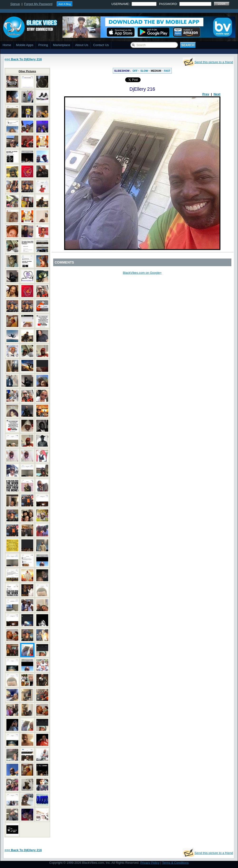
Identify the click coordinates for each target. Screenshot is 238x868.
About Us (82, 45)
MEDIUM (156, 71)
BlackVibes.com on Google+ (142, 273)
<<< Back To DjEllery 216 (23, 59)
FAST (167, 71)
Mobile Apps (25, 45)
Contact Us (101, 45)
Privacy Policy (150, 863)
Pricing (43, 45)
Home (7, 45)
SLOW (144, 71)
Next (217, 94)
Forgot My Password (38, 4)
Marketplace (62, 45)
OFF (135, 71)
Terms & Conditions (175, 863)
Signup (15, 4)
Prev (206, 94)
